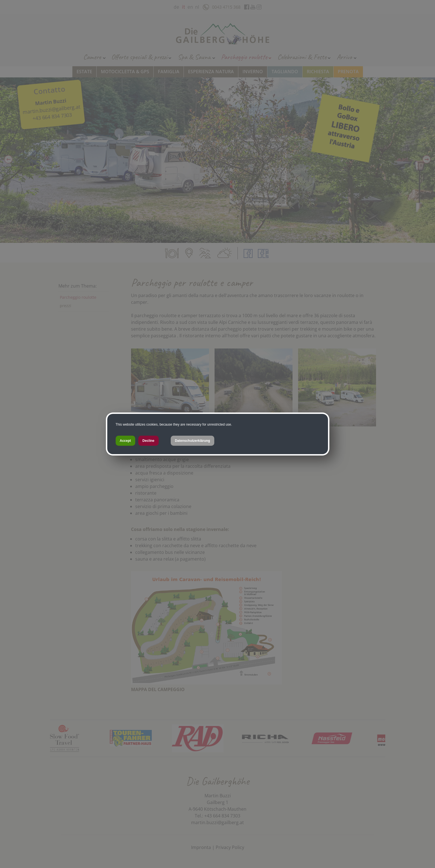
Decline (148, 441)
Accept (125, 441)
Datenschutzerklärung (192, 441)
